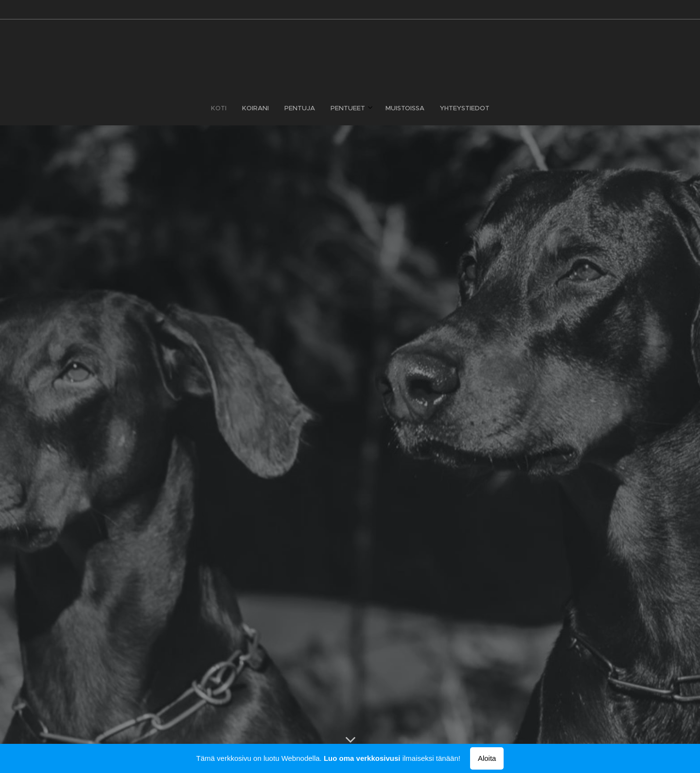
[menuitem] (313, 108)
